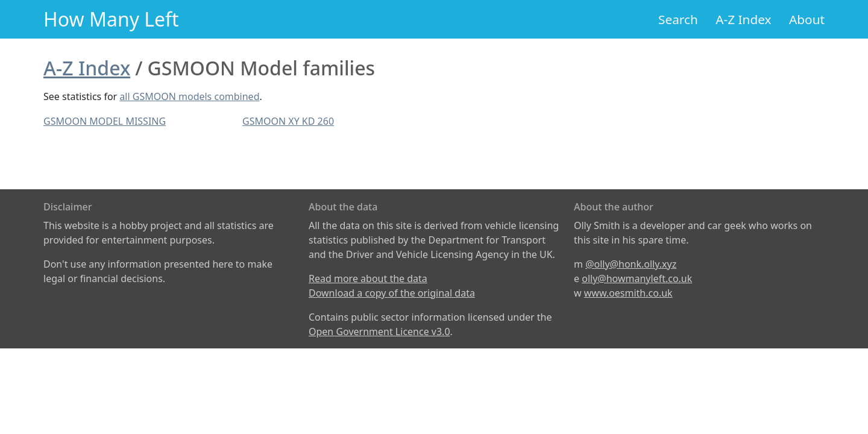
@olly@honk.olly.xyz (631, 264)
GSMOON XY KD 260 (288, 121)
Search (678, 19)
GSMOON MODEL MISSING (105, 121)
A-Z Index (743, 19)
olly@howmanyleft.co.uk (637, 278)
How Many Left (111, 19)
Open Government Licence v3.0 (379, 332)
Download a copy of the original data (392, 293)
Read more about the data (368, 278)
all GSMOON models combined (189, 96)
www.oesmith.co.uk (628, 293)
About (807, 19)
